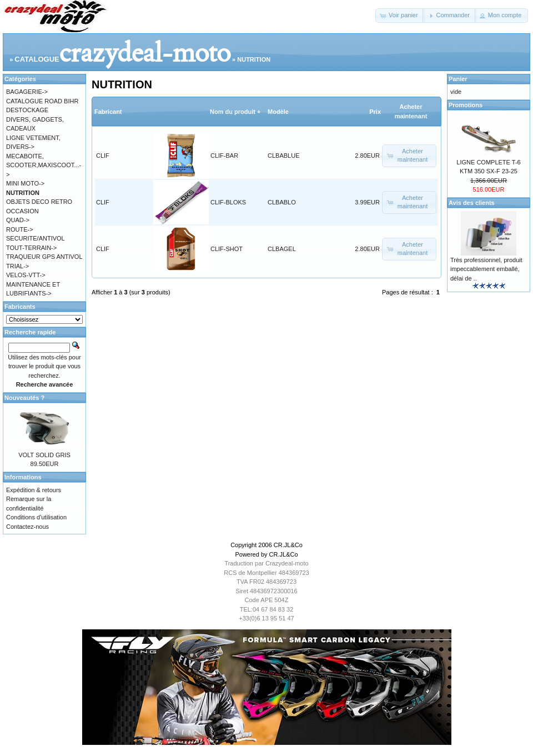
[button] (400, 16)
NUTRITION (254, 59)
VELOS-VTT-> (26, 275)
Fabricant (108, 112)
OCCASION (22, 211)
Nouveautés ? (24, 398)
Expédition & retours (34, 490)
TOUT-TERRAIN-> (31, 248)
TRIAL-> (17, 266)
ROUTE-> (20, 229)
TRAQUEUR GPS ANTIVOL (44, 257)
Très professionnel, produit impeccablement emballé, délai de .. (486, 269)
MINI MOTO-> (25, 183)
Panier (458, 79)
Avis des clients (472, 203)
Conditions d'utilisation (36, 517)
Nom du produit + (235, 112)
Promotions (466, 105)
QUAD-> (18, 220)
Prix (375, 112)
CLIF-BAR (224, 156)
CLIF (103, 156)
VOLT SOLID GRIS (44, 455)
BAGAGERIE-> (27, 92)
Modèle (278, 112)
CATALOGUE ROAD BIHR (42, 101)
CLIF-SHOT (227, 249)
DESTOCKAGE (27, 110)
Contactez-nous (27, 527)
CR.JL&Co (288, 545)
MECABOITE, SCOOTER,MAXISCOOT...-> (44, 165)
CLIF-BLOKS (228, 202)
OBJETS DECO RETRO (39, 202)
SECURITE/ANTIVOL (36, 238)
